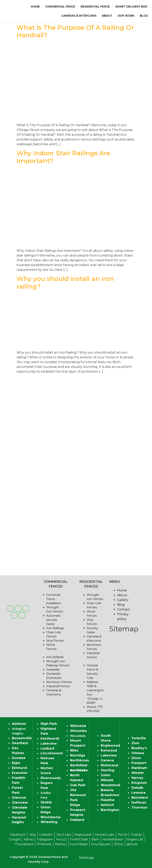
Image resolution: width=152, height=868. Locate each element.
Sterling (108, 770)
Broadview (110, 795)
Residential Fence (95, 7)
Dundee (19, 758)
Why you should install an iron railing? (65, 282)
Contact (123, 609)
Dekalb (137, 788)
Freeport (139, 763)
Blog (144, 16)
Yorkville (139, 738)
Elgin (16, 763)
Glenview (20, 803)
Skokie (46, 802)
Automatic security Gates (54, 620)
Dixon (136, 758)
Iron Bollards (55, 657)
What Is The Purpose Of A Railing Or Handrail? (75, 31)
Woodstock (111, 785)
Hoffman (139, 803)
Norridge (78, 755)
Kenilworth (50, 739)
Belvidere (140, 798)
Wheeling (49, 822)
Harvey (137, 778)
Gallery (123, 600)
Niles (74, 750)
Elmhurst (19, 768)
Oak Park (78, 785)
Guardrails (53, 670)
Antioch (107, 805)
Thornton (139, 807)
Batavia (107, 790)
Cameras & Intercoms (79, 16)
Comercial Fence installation (54, 599)
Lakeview (49, 744)
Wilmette (78, 726)
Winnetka (78, 731)
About (107, 16)
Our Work (126, 16)
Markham (139, 768)
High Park (49, 724)
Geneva (107, 760)
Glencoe (19, 798)
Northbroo (79, 760)
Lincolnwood (52, 753)
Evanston (20, 773)
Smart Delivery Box (131, 7)
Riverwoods (51, 778)
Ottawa (138, 753)
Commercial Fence (60, 7)
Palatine (108, 800)
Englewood (110, 745)
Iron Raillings (55, 628)
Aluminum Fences (59, 682)
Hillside (107, 780)
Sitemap (124, 629)
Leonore (139, 793)
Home (35, 7)
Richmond (109, 765)
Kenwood (109, 750)
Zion (135, 743)
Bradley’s (139, 748)
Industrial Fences (58, 686)
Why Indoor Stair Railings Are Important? (63, 157)
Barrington (110, 810)
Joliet (105, 775)
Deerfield (20, 743)
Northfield (79, 765)
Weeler (138, 773)
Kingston (139, 783)
